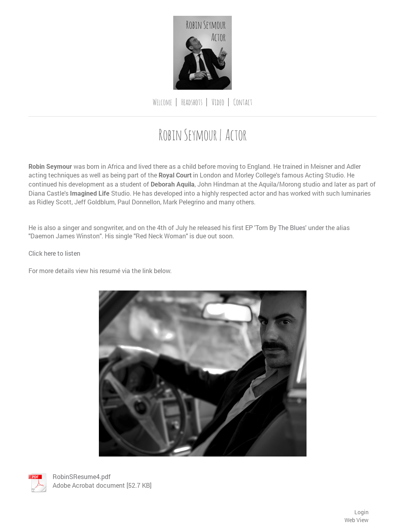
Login (361, 512)
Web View (357, 520)
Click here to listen (54, 253)
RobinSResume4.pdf (82, 476)
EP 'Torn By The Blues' (276, 227)
